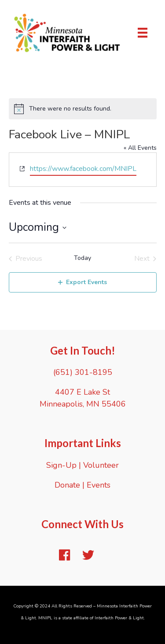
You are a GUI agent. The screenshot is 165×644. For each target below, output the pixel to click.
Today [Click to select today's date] (82, 258)
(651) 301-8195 (83, 372)
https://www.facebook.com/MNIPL (83, 169)
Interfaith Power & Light (119, 618)
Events (99, 485)
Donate (67, 485)
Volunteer (101, 465)
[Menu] (143, 33)
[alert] (83, 109)
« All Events (140, 148)
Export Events (82, 282)
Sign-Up (61, 465)
